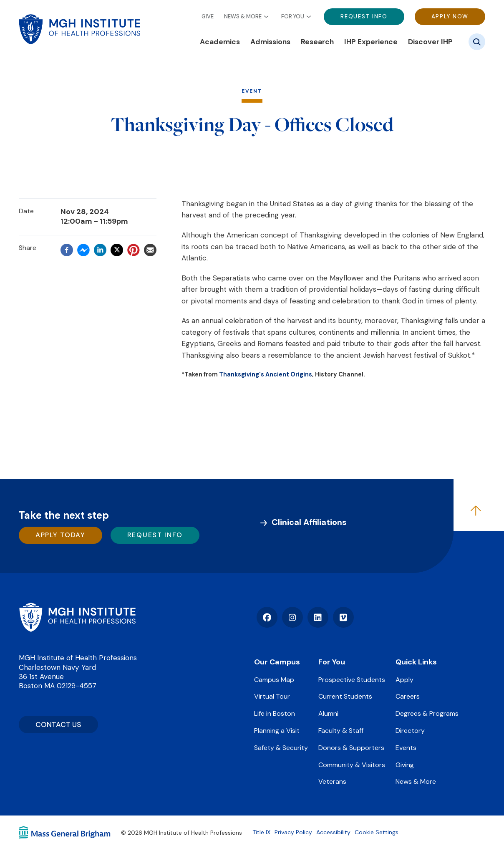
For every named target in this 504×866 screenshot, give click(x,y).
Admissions (270, 42)
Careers (408, 696)
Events (406, 748)
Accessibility (333, 832)
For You (293, 17)
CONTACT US (58, 725)
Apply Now (450, 16)
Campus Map (274, 680)
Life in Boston (275, 713)
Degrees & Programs (427, 713)
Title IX (261, 832)
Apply (404, 680)
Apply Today (60, 535)
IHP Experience (371, 42)
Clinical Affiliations (309, 522)
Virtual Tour (272, 696)
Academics (220, 42)
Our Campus (277, 662)
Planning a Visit (277, 731)
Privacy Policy (293, 832)
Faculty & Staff (341, 731)
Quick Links (416, 662)
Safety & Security (281, 748)
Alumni (328, 713)
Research (317, 42)
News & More (243, 17)
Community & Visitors (352, 765)
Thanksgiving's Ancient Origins (266, 374)
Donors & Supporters (351, 748)
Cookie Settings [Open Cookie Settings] (377, 832)
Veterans (332, 781)
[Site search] (477, 42)
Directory (410, 731)
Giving (405, 765)
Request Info (364, 16)
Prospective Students (352, 680)
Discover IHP (430, 42)
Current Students (345, 696)
